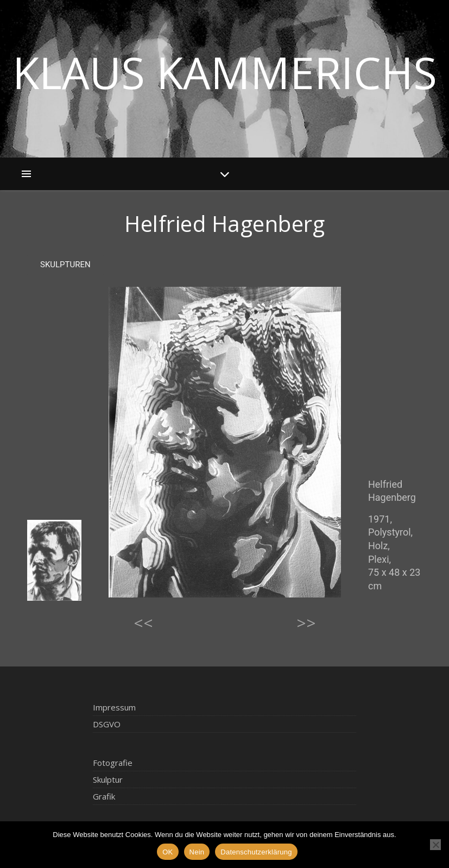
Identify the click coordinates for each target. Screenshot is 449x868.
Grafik (104, 796)
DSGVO (107, 724)
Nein (197, 852)
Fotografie (113, 763)
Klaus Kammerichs (225, 72)
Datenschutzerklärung (256, 852)
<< (143, 623)
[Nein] (435, 845)
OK (167, 852)
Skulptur (108, 779)
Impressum (114, 707)
